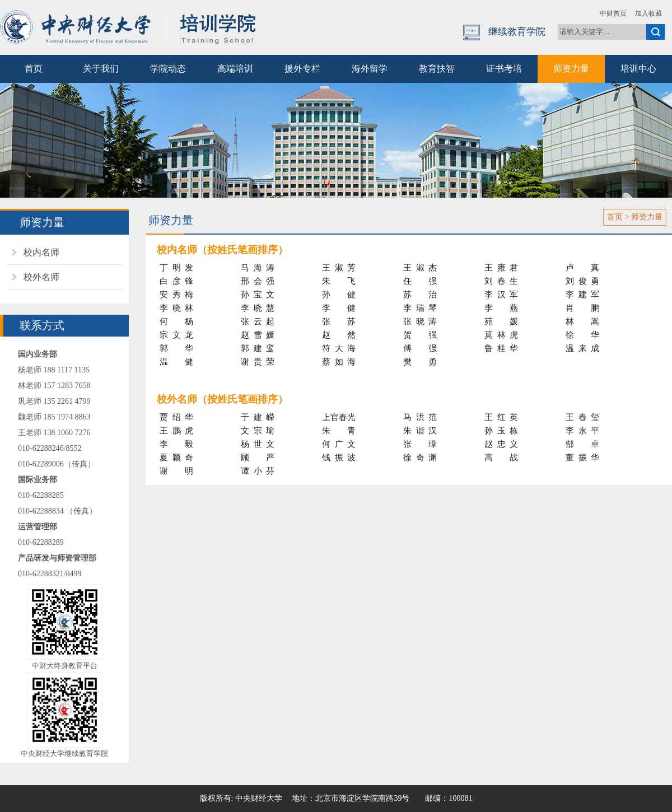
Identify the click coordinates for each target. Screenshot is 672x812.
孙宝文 (258, 295)
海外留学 (370, 69)
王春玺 (582, 417)
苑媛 (501, 321)
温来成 (582, 348)
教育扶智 (437, 69)
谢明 (176, 471)
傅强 (420, 348)
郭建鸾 (258, 348)
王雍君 (501, 268)
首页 (34, 69)
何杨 (176, 321)
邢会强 (258, 281)
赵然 (339, 335)
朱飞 (339, 281)
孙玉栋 (501, 431)
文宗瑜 (258, 431)
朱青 (339, 431)
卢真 (582, 268)
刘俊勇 (582, 281)
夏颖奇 (176, 458)
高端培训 (235, 69)
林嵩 (582, 321)
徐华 (582, 335)
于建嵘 (258, 417)
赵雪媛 (258, 335)
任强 (420, 281)
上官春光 (339, 417)
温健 (176, 362)
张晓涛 (420, 321)
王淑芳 (339, 268)
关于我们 (101, 69)
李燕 (501, 308)
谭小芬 (258, 471)
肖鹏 (582, 308)
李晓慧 (258, 308)
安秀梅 (176, 295)
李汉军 (501, 295)
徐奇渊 (420, 458)
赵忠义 (501, 444)
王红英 (501, 417)
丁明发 (176, 268)
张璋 (420, 444)
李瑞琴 (420, 308)
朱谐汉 (420, 431)
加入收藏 (648, 13)
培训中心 (638, 69)
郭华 (176, 348)
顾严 (258, 458)
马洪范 (420, 417)
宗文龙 (176, 335)
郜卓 (582, 444)
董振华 (582, 458)
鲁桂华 (501, 348)
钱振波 (339, 458)
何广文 (339, 444)
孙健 (339, 295)
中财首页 (613, 13)
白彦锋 (176, 281)
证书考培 (504, 69)
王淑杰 (420, 268)
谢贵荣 (258, 362)
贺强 (420, 335)
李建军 (582, 295)
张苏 (339, 321)
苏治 (420, 295)
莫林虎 (501, 335)
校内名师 (41, 252)
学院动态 (168, 69)
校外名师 (41, 277)
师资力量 (571, 69)
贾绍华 (176, 417)
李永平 (582, 431)
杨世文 (258, 444)
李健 (339, 308)
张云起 (258, 321)
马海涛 (258, 268)
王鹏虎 (176, 431)
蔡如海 (339, 362)
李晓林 (176, 308)
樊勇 (420, 362)
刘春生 (501, 281)
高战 (501, 458)
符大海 (339, 348)
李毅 (176, 444)
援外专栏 (302, 69)
